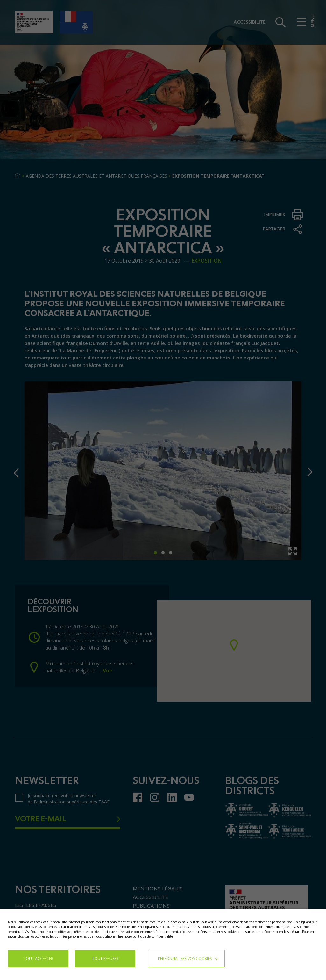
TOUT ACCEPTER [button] (38, 958)
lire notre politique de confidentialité (145, 936)
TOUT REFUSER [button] (105, 958)
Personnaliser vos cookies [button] (185, 958)
